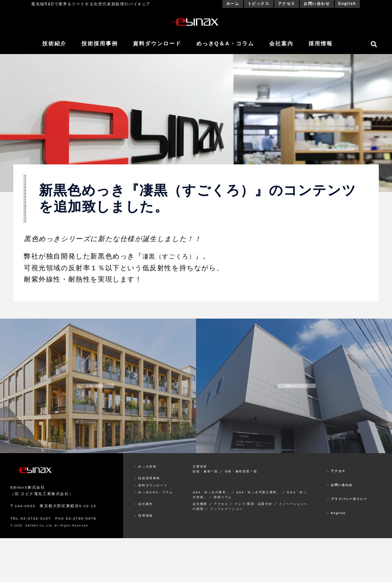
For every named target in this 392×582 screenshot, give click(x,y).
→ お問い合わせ (339, 485)
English (347, 4)
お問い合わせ (317, 4)
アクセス (287, 4)
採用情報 (321, 43)
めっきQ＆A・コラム (225, 43)
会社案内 (281, 43)
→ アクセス (336, 471)
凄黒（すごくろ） (172, 256)
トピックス (259, 4)
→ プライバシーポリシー (346, 499)
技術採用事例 (100, 43)
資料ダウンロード (157, 43)
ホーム (233, 4)
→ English (336, 513)
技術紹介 (54, 43)
